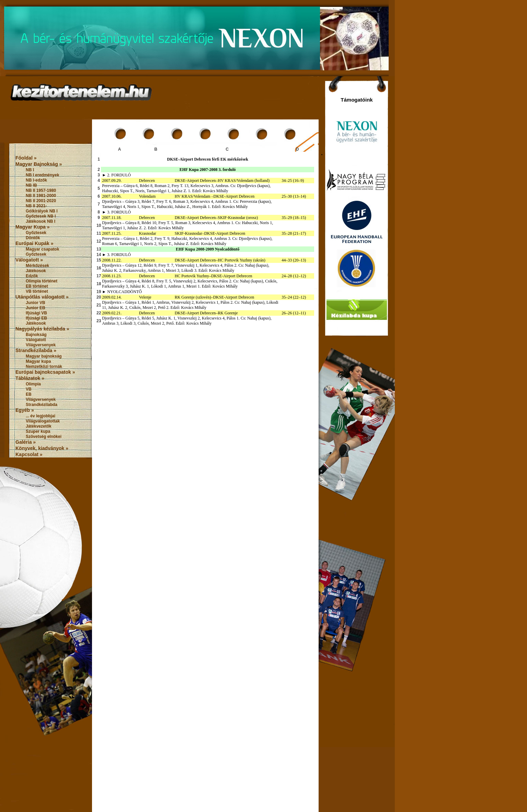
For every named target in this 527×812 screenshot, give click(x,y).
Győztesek (36, 233)
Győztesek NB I (41, 216)
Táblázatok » (30, 378)
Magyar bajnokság (44, 356)
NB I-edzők (36, 180)
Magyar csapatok (42, 249)
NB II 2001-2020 (41, 201)
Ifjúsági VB (36, 313)
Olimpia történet (42, 281)
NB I (30, 170)
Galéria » (26, 442)
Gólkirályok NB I (42, 211)
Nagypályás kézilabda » (42, 329)
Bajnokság (36, 335)
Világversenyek (41, 345)
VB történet (37, 291)
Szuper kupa (38, 431)
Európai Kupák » (34, 243)
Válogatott (36, 340)
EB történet (37, 286)
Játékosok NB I (41, 221)
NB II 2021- (36, 206)
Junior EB (36, 308)
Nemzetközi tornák (44, 367)
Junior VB (36, 303)
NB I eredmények (42, 175)
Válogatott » (29, 260)
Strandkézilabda (42, 405)
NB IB (31, 185)
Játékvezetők (39, 426)
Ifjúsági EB (36, 318)
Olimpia (33, 384)
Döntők (33, 238)
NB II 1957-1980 (41, 190)
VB (29, 389)
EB (29, 394)
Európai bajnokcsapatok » (45, 372)
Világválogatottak (43, 421)
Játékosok (36, 271)
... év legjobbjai (41, 416)
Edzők (32, 276)
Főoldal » (26, 158)
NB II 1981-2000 (41, 196)
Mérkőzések (37, 266)
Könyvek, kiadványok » (42, 448)
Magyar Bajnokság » (39, 164)
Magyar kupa (38, 361)
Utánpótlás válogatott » (42, 297)
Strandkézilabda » (36, 350)
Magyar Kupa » (33, 227)
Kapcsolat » (29, 454)
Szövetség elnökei (44, 437)
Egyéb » (25, 410)
